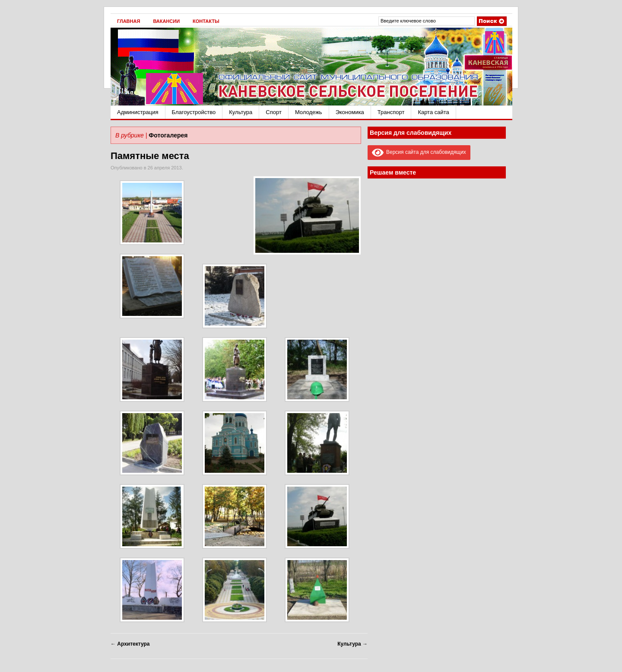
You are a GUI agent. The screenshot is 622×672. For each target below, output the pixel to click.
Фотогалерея (168, 135)
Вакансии (166, 21)
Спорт (274, 112)
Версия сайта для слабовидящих (419, 152)
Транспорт (391, 112)
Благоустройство (194, 112)
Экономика (350, 112)
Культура (241, 112)
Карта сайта (433, 112)
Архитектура (130, 644)
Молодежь (309, 112)
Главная (129, 21)
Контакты (206, 21)
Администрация (138, 112)
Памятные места (150, 156)
